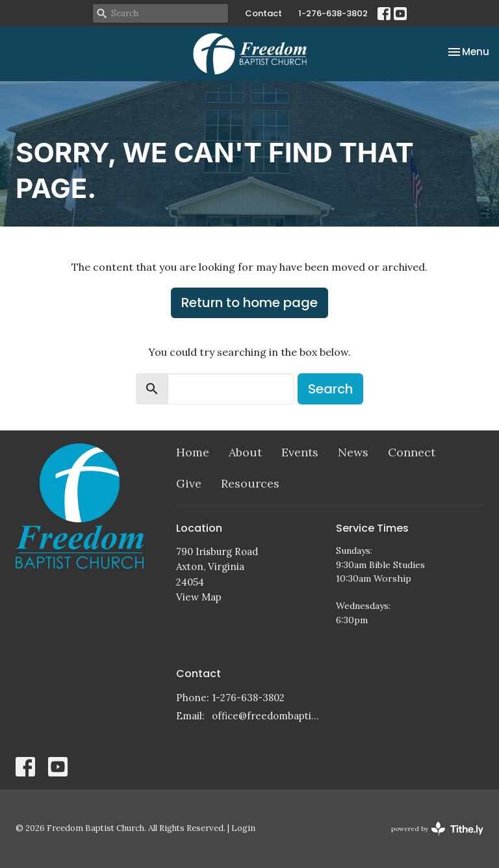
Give (189, 483)
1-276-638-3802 (333, 13)
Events (300, 452)
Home (193, 452)
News (353, 452)
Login (243, 828)
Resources (250, 483)
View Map (199, 597)
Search (330, 389)
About (245, 452)
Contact (263, 13)
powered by (437, 829)
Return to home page (249, 303)
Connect (412, 452)
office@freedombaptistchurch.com (268, 716)
